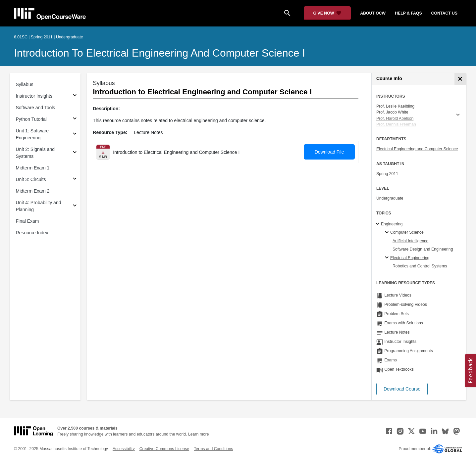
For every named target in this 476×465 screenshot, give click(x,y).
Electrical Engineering (410, 258)
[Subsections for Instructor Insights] (75, 96)
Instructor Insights (34, 96)
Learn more (199, 434)
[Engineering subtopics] (378, 224)
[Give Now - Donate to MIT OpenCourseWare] (327, 13)
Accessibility (124, 449)
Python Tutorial (31, 119)
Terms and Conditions (213, 449)
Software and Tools (36, 108)
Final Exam (27, 221)
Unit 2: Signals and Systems (35, 153)
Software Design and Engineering (423, 249)
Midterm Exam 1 (33, 168)
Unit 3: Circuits (31, 179)
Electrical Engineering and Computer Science (417, 149)
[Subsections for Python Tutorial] (75, 119)
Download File (329, 152)
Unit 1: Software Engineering (32, 134)
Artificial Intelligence (410, 241)
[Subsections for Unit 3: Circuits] (75, 180)
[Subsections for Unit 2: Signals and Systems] (75, 153)
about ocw (373, 13)
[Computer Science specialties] (388, 233)
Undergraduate (390, 198)
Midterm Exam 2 (33, 191)
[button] (402, 389)
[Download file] (103, 152)
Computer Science (407, 232)
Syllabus (25, 84)
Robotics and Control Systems (420, 266)
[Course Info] (460, 79)
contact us (444, 13)
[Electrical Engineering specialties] (388, 258)
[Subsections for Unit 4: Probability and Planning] (75, 206)
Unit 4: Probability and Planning (39, 206)
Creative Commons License (164, 449)
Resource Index (32, 233)
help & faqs (408, 13)
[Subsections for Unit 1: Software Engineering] (75, 135)
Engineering (392, 224)
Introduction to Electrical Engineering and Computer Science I (159, 53)
